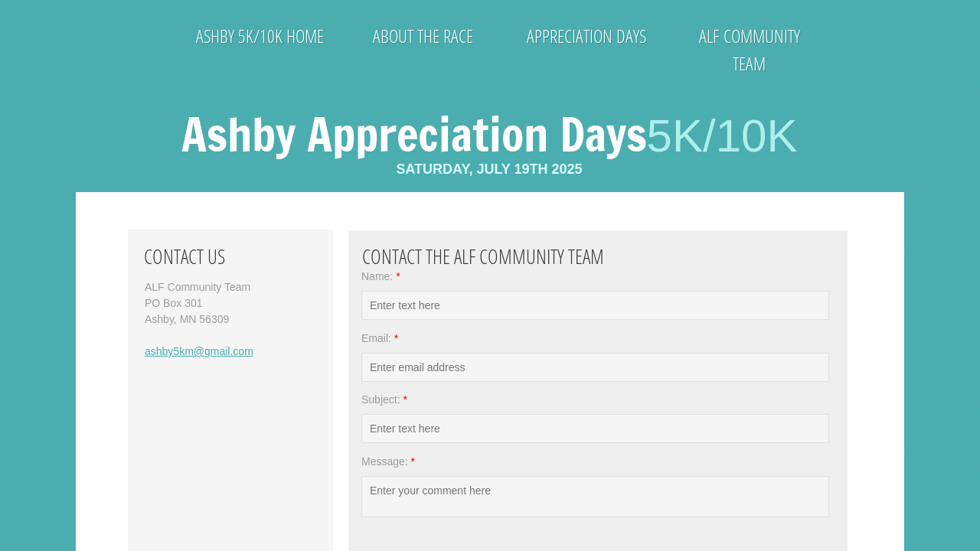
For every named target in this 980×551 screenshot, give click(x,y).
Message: (388, 461)
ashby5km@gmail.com (199, 351)
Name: (381, 276)
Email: (380, 338)
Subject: (384, 399)
